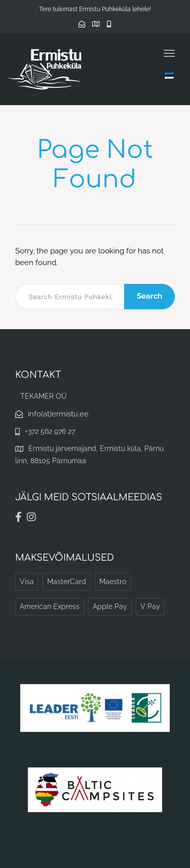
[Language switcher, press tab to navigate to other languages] (169, 75)
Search (149, 296)
